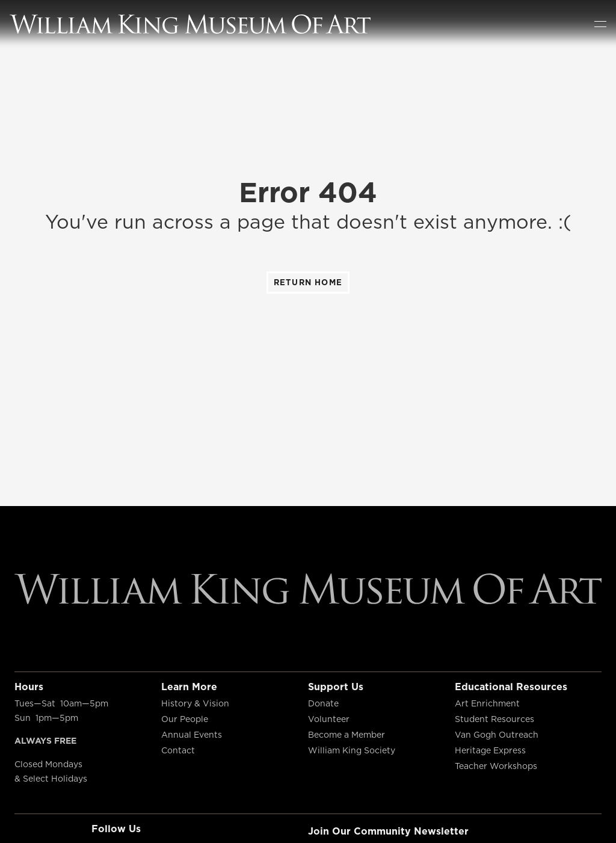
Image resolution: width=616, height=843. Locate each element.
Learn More (189, 687)
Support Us (336, 687)
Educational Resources (511, 687)
